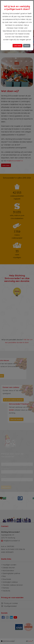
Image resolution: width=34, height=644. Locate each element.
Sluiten (27, 46)
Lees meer (17, 46)
